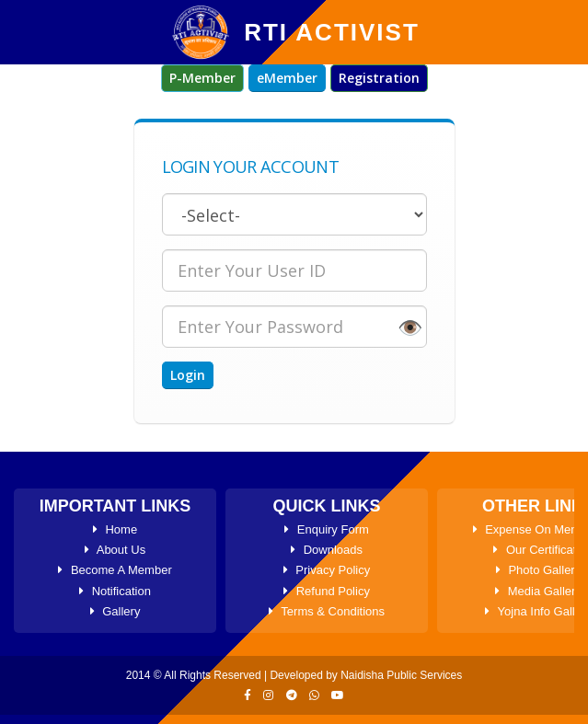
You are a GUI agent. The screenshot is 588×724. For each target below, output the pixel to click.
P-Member (202, 78)
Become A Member (115, 570)
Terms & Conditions (327, 611)
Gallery (115, 611)
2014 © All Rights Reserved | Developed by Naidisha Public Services (294, 675)
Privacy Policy (327, 570)
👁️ (410, 327)
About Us (115, 550)
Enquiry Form (327, 529)
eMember (287, 78)
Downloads (327, 550)
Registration (379, 78)
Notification (115, 591)
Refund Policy (327, 591)
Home (115, 529)
